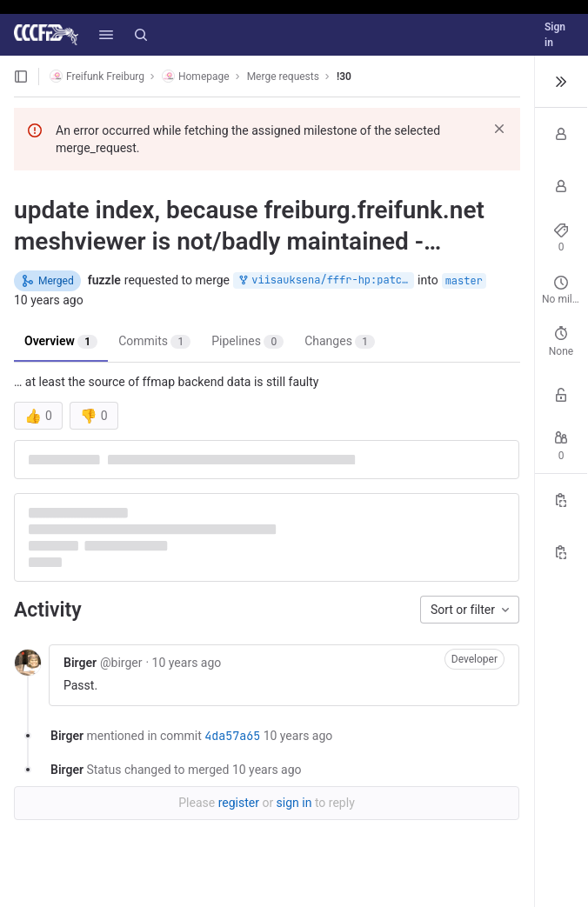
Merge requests (283, 77)
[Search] (141, 35)
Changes (340, 341)
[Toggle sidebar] (561, 82)
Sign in (555, 35)
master (464, 281)
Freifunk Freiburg (97, 76)
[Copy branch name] (561, 552)
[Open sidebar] (21, 77)
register (239, 803)
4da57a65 (232, 736)
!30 (344, 77)
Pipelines (247, 341)
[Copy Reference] (561, 500)
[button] (106, 35)
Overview (61, 341)
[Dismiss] (499, 129)
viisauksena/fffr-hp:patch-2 (325, 280)
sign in (294, 803)
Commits (154, 341)
